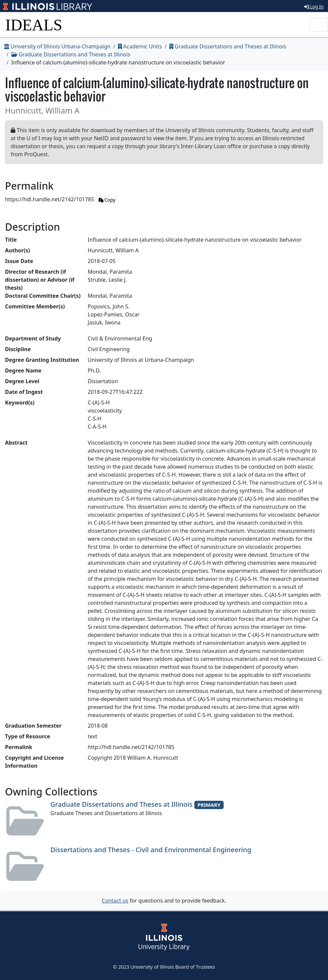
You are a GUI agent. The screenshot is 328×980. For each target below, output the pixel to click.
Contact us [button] (115, 901)
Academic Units (140, 46)
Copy (107, 200)
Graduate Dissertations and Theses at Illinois (228, 46)
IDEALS (34, 25)
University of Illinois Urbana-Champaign (57, 46)
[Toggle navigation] (319, 25)
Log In (314, 7)
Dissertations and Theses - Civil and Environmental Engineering (151, 850)
